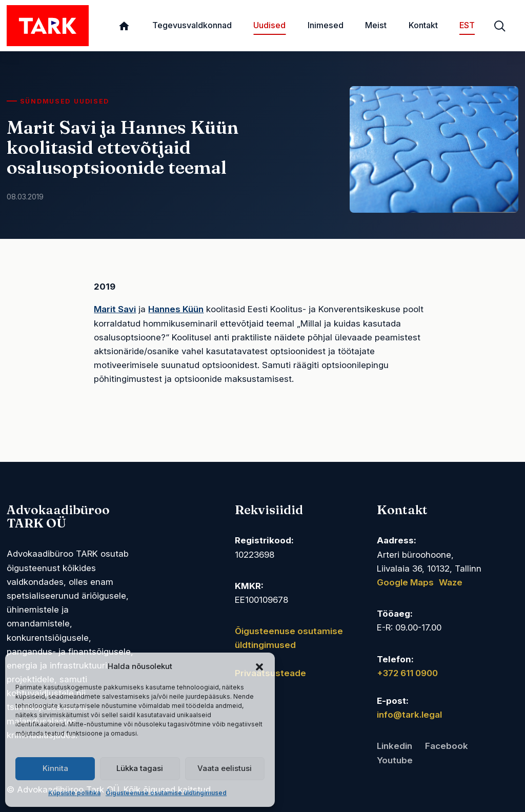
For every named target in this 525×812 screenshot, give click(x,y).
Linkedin (395, 746)
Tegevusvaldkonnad (192, 25)
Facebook (447, 746)
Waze (451, 582)
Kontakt (423, 25)
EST (467, 25)
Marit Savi (115, 309)
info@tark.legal (409, 715)
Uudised (269, 25)
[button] (259, 666)
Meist (376, 25)
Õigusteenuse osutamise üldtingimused (166, 793)
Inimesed (326, 25)
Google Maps (405, 582)
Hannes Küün (176, 309)
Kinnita (55, 768)
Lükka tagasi (140, 768)
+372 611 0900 (407, 673)
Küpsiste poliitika (74, 793)
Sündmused (45, 101)
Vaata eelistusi (225, 768)
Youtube (395, 760)
